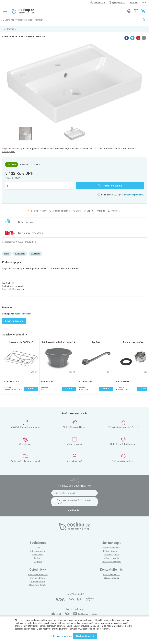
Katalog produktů (38, 551)
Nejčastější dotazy (38, 585)
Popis (7, 254)
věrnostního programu (133, 195)
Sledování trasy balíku (38, 575)
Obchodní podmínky (111, 548)
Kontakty (38, 558)
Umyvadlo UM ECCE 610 (21, 342)
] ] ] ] (144, 3)
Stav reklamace (38, 581)
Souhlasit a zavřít (85, 636)
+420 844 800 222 (111, 575)
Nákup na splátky (111, 558)
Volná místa (38, 555)
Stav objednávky (38, 578)
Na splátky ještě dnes (31, 233)
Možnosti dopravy (111, 551)
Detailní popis (9, 152)
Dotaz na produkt (28, 222)
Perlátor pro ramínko (134, 342)
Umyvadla (11, 29)
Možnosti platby (111, 555)
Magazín (38, 562)
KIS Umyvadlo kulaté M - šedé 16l (58, 342)
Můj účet (134, 2)
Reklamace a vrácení (111, 562)
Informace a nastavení (62, 636)
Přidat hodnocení (14, 321)
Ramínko (96, 342)
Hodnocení (20, 254)
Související (35, 254)
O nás (38, 548)
